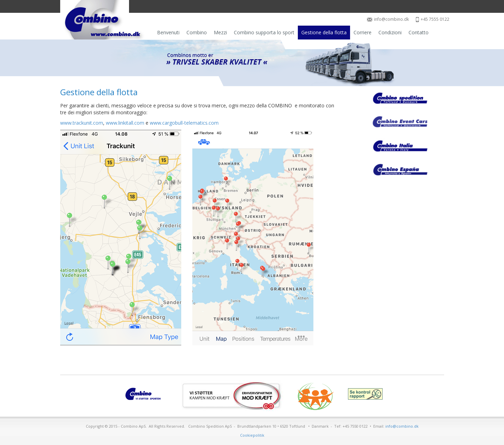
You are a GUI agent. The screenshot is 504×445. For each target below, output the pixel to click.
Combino (197, 32)
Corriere (363, 32)
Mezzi (220, 32)
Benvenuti (168, 32)
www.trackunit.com (82, 123)
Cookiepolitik (252, 435)
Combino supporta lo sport (264, 32)
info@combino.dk (388, 19)
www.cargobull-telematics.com (184, 123)
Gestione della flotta (324, 32)
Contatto (419, 32)
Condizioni (390, 32)
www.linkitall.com (125, 123)
